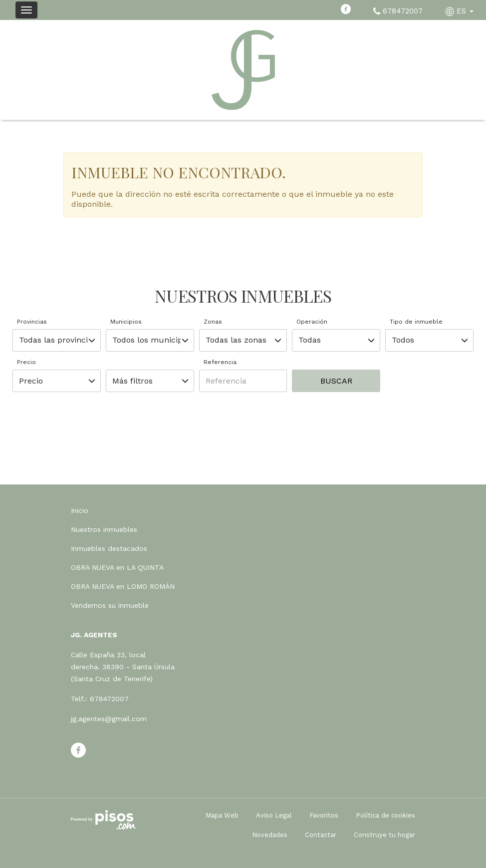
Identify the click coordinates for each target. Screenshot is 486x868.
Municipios (126, 322)
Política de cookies (385, 815)
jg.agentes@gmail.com (109, 719)
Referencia (220, 362)
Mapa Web (222, 815)
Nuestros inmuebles (104, 529)
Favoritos (324, 815)
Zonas (213, 322)
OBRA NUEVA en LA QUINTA (117, 567)
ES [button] (461, 11)
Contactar (321, 835)
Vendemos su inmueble (110, 605)
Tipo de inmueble (416, 322)
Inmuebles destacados (109, 548)
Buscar (336, 381)
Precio (26, 362)
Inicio (80, 510)
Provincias (32, 322)
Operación (312, 322)
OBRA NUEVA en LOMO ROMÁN (123, 586)
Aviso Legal (274, 815)
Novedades (270, 835)
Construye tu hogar (384, 835)
